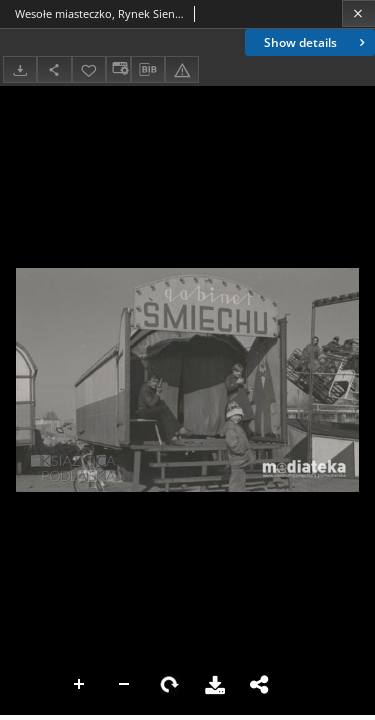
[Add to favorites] (89, 69)
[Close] (358, 13)
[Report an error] (182, 69)
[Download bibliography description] (148, 70)
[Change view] (118, 69)
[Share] (54, 69)
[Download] (20, 69)
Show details (316, 42)
